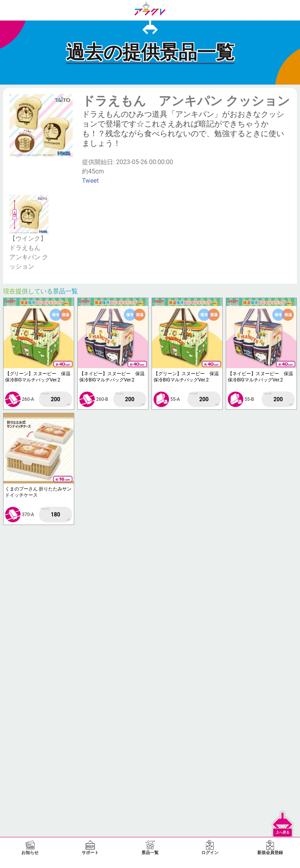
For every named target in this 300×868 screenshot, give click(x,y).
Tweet (90, 181)
